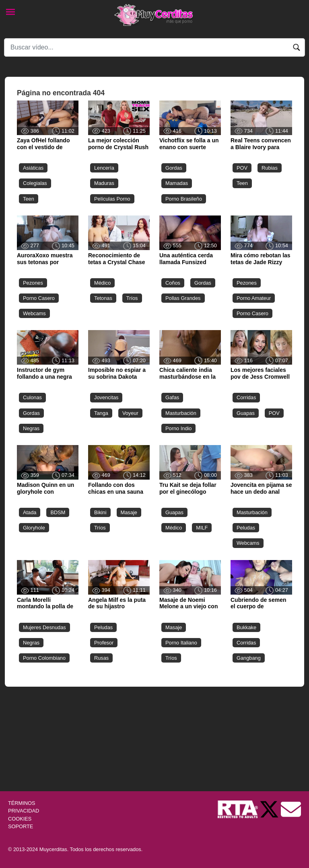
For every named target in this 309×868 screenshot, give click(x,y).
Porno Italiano (181, 643)
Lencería (104, 168)
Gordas (174, 168)
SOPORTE (21, 826)
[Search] (154, 47)
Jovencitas (106, 397)
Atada (30, 512)
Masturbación (181, 413)
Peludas (246, 528)
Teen (29, 199)
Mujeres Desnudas (44, 627)
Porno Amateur (254, 298)
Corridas (246, 397)
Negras (31, 428)
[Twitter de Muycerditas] (270, 809)
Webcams (34, 313)
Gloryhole (34, 528)
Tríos (132, 298)
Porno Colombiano (44, 658)
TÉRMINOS (22, 803)
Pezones (33, 283)
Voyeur (130, 413)
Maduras (104, 183)
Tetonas (103, 298)
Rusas (101, 658)
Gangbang (249, 658)
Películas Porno (112, 199)
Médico (102, 283)
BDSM (58, 512)
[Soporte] (291, 809)
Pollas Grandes (183, 298)
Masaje (129, 512)
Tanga (101, 413)
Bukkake (246, 627)
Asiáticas (33, 168)
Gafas (172, 397)
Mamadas (177, 183)
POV (242, 168)
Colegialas (35, 183)
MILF (202, 528)
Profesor (104, 643)
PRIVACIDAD (24, 811)
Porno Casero (39, 298)
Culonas (32, 397)
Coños (173, 283)
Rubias (270, 168)
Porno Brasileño (184, 199)
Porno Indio (178, 428)
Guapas (246, 413)
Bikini (100, 512)
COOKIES (20, 819)
